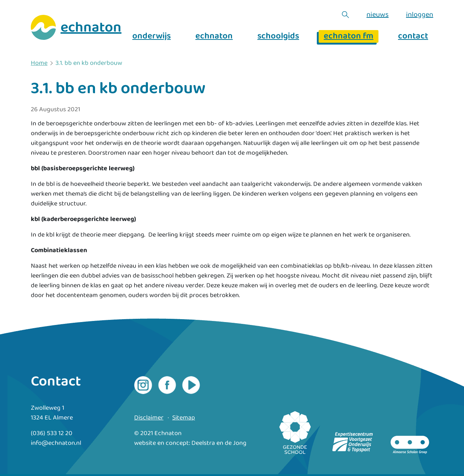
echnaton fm (349, 36)
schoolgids (278, 36)
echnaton (214, 36)
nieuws (378, 14)
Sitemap (184, 418)
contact (413, 36)
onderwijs (152, 36)
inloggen (420, 14)
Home (39, 63)
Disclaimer (149, 418)
